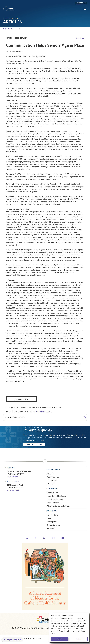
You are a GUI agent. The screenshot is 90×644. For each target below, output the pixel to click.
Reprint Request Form (34, 444)
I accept (60, 639)
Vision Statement (53, 477)
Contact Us (51, 483)
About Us (50, 474)
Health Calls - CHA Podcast (57, 496)
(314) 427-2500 (13, 490)
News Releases (52, 493)
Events (49, 518)
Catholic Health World (55, 499)
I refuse (79, 639)
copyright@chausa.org (43, 411)
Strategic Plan (52, 480)
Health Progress (8, 28)
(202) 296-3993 (13, 476)
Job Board (50, 528)
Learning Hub (52, 522)
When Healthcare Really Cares (58, 506)
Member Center (53, 515)
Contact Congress (53, 525)
